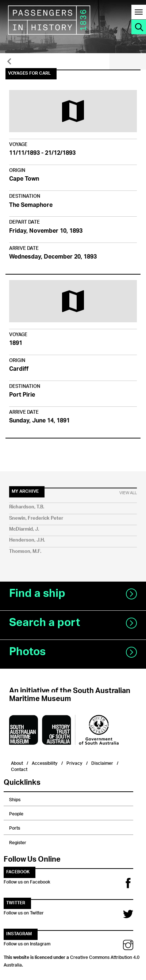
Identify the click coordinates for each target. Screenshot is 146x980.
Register (18, 842)
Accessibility (45, 762)
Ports (15, 827)
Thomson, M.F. (25, 552)
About (17, 762)
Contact (19, 769)
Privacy (74, 762)
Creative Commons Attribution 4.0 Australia (72, 960)
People (16, 813)
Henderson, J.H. (27, 540)
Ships (15, 799)
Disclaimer (102, 762)
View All (128, 493)
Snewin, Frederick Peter (36, 518)
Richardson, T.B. (27, 507)
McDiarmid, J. (24, 529)
